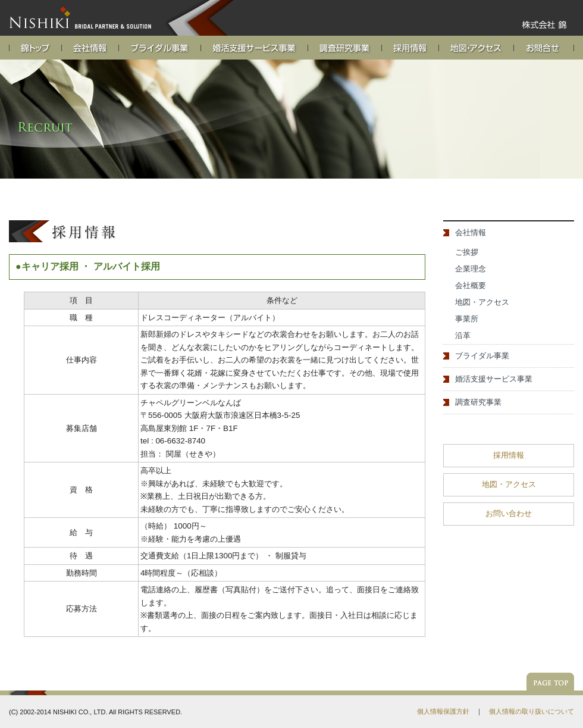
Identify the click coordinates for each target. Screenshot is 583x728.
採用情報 (509, 455)
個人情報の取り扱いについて (532, 711)
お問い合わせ (509, 513)
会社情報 (471, 232)
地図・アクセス (482, 302)
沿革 (463, 335)
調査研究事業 (478, 402)
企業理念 (471, 269)
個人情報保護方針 (443, 711)
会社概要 (471, 285)
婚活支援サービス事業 (494, 379)
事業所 (467, 319)
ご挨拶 (467, 252)
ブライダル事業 (482, 356)
